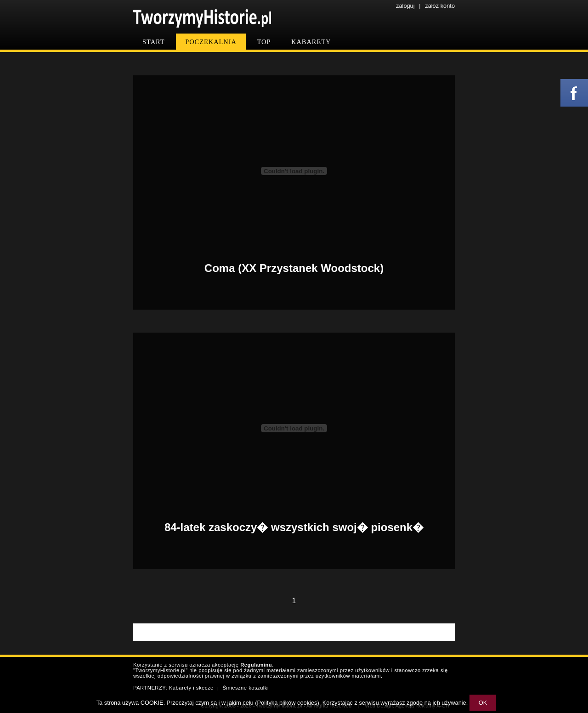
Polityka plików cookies (287, 703)
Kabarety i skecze (191, 688)
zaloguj (405, 6)
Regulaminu (256, 665)
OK (483, 703)
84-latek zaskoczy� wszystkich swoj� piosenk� (294, 527)
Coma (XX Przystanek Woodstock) (294, 268)
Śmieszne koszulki (246, 688)
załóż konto (440, 6)
